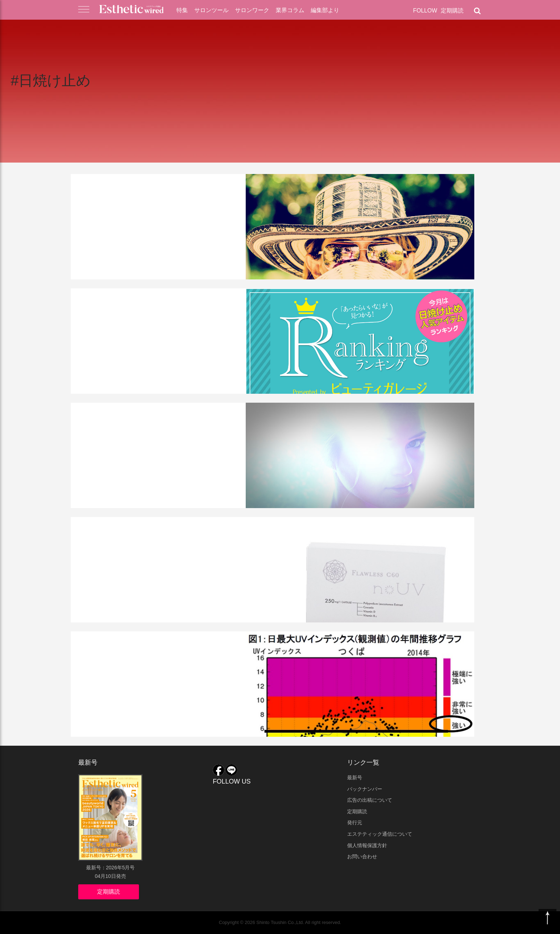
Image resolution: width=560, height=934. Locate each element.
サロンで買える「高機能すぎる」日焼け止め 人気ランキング (164, 321)
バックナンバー (365, 789)
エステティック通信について (380, 834)
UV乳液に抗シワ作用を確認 (140, 658)
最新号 (355, 777)
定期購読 (452, 11)
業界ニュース (99, 528)
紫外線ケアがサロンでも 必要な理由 (160, 429)
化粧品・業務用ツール (153, 185)
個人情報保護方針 (367, 845)
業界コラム (290, 10)
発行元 (355, 823)
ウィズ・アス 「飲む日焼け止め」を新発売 (165, 549)
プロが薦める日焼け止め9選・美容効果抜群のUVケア (161, 206)
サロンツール (211, 10)
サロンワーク (252, 10)
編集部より (325, 10)
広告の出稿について (370, 800)
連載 (121, 299)
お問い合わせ (362, 856)
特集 (182, 10)
